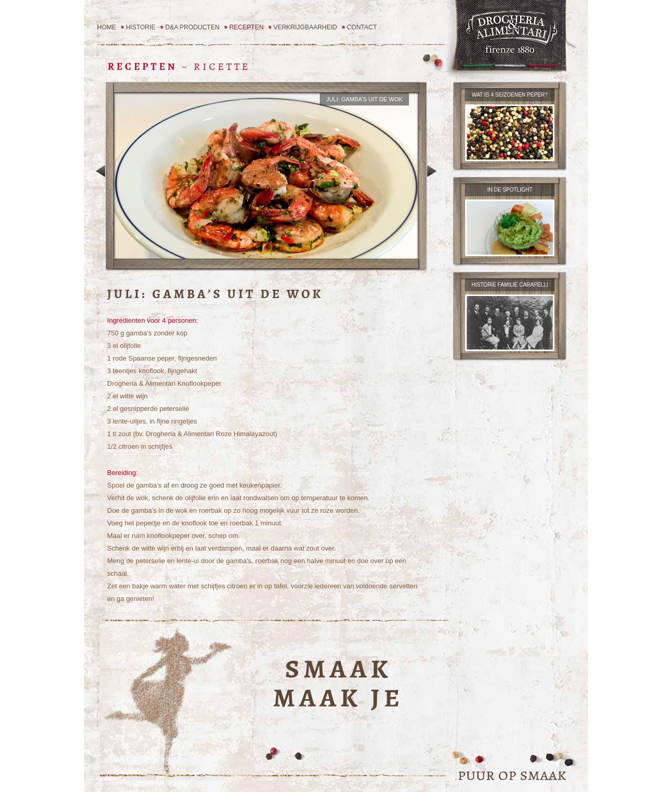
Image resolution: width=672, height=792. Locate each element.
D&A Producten (192, 27)
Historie (141, 27)
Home (107, 27)
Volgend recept (432, 171)
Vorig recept (101, 171)
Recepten (246, 27)
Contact (362, 27)
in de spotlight (510, 190)
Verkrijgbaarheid (305, 27)
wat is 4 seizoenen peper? (510, 95)
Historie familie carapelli (510, 285)
